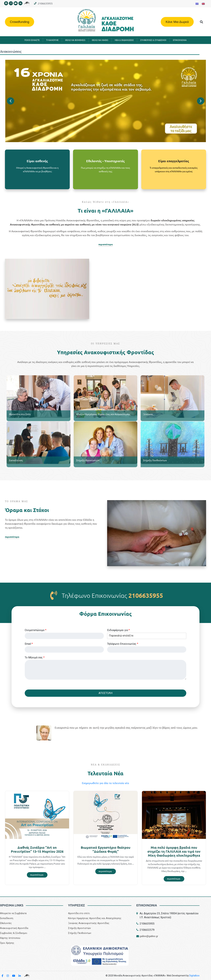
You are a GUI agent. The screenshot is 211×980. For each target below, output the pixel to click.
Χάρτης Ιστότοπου (10, 938)
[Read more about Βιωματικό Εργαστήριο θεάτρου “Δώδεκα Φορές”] (106, 871)
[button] (202, 22)
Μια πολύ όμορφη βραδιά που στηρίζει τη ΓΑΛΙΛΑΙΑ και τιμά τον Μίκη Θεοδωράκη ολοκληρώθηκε (174, 851)
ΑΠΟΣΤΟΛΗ (105, 693)
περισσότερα (106, 244)
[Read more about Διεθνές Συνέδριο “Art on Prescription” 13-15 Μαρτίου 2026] (37, 875)
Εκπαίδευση (16, 460)
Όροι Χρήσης (7, 943)
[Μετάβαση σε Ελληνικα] (197, 4)
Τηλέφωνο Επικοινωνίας (123, 644)
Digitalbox (194, 976)
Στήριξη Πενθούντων (155, 460)
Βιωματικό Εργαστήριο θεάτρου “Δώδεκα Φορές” (106, 849)
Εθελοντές (6, 923)
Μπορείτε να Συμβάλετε (13, 913)
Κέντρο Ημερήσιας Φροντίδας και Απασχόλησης (103, 414)
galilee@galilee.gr (149, 936)
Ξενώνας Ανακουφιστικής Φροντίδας (89, 923)
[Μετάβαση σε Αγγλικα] (203, 4)
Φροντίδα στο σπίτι (79, 913)
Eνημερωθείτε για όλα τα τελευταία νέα (105, 783)
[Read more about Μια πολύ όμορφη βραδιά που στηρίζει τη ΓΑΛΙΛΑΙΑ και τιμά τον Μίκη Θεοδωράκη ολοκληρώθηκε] (174, 879)
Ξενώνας (148, 414)
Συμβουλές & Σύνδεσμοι (14, 933)
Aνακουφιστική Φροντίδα (14, 928)
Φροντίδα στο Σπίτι (20, 414)
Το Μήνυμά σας (35, 657)
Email (29, 644)
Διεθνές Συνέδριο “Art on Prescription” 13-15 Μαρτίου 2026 (37, 849)
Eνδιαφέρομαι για (118, 630)
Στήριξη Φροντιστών (88, 460)
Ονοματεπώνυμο (36, 630)
